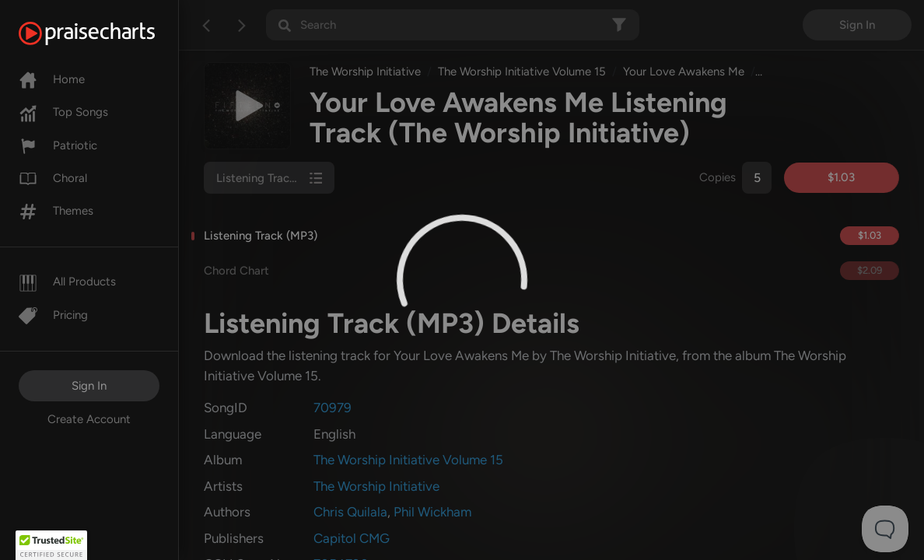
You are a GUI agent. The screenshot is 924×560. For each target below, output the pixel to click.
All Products (67, 282)
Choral (53, 178)
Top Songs (63, 112)
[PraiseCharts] (106, 33)
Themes (56, 211)
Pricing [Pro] (53, 315)
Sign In (89, 386)
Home (52, 79)
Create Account (89, 419)
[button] (51, 545)
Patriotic (58, 145)
